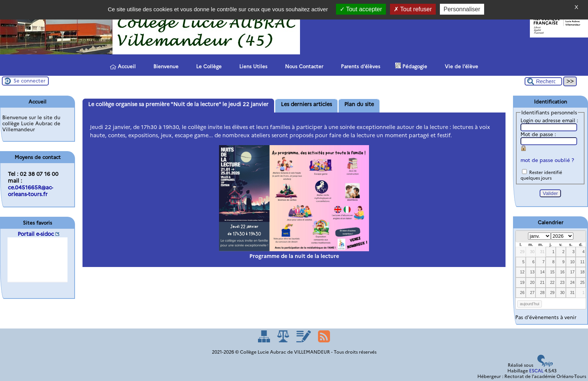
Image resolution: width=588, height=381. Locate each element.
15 (552, 272)
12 (522, 272)
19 (522, 282)
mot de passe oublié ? (547, 160)
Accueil (123, 67)
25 (582, 282)
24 (572, 282)
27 (532, 292)
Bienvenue (165, 66)
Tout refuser (413, 9)
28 (542, 292)
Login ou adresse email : (549, 120)
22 (552, 282)
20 (532, 282)
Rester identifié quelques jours (541, 175)
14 (542, 272)
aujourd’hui (530, 304)
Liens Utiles (252, 66)
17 (572, 272)
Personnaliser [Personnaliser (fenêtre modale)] (462, 9)
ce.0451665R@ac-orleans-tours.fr (30, 191)
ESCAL (536, 371)
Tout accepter (361, 9)
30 (532, 252)
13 (532, 272)
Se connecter (29, 81)
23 (562, 282)
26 (522, 292)
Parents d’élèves (359, 66)
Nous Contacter (303, 66)
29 (522, 252)
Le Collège (208, 66)
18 (582, 272)
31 (542, 252)
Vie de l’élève (460, 66)
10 (572, 262)
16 (562, 272)
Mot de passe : (538, 134)
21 (542, 282)
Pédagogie (411, 66)
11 (582, 262)
